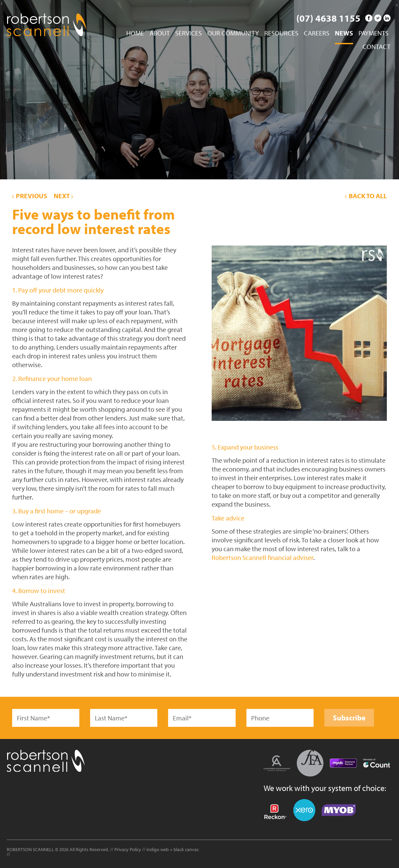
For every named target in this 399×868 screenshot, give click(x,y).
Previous (30, 196)
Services (189, 33)
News (344, 33)
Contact (377, 47)
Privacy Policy (128, 849)
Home (135, 33)
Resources (281, 33)
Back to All (366, 196)
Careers (317, 33)
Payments (374, 33)
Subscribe (349, 718)
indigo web (158, 849)
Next (63, 196)
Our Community (233, 33)
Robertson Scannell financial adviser (262, 557)
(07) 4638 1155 (328, 18)
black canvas (186, 849)
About (160, 33)
